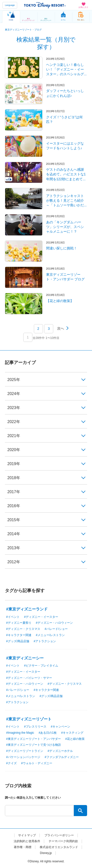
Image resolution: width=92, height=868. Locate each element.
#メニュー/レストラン (50, 635)
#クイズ (11, 763)
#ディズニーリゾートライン (25, 751)
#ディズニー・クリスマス (23, 629)
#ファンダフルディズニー (62, 757)
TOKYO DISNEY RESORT (45, 5)
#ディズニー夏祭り (19, 623)
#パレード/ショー (56, 629)
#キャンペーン (60, 727)
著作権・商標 (23, 847)
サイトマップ (27, 835)
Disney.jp (46, 853)
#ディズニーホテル (60, 751)
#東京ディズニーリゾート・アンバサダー (33, 739)
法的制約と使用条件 (27, 841)
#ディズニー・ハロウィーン (54, 623)
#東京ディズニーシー (25, 658)
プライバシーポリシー (59, 835)
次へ (61, 328)
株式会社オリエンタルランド (59, 847)
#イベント (13, 617)
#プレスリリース (35, 727)
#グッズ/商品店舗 (18, 641)
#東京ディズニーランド (27, 609)
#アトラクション (45, 641)
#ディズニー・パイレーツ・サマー (29, 678)
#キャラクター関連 (19, 635)
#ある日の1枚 (47, 733)
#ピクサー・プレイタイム (41, 666)
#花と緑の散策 (75, 739)
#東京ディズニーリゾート (29, 719)
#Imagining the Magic (20, 733)
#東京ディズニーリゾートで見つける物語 (33, 745)
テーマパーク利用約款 (63, 841)
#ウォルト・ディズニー (37, 763)
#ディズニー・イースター (41, 617)
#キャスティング (72, 733)
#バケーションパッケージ (23, 757)
